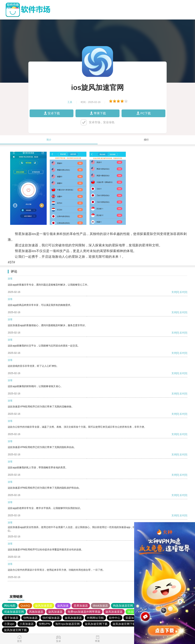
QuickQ (25, 606)
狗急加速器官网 (123, 606)
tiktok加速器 (101, 606)
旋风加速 (63, 606)
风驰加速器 (36, 612)
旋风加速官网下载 (96, 624)
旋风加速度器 (44, 606)
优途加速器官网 (14, 612)
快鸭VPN (45, 624)
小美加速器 (27, 624)
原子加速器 (11, 618)
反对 (182, 292)
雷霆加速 (131, 618)
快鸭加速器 (30, 618)
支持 (174, 292)
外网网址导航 (95, 618)
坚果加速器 (81, 606)
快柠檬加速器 (51, 618)
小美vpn (9, 624)
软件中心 (115, 618)
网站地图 (10, 606)
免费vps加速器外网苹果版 (84, 612)
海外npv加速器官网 (67, 624)
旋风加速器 (55, 612)
